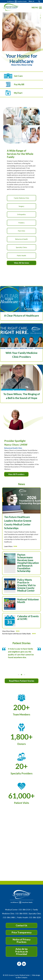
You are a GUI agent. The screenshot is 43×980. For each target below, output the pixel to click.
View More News (11, 631)
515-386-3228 (35, 917)
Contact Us (21, 925)
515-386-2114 (24, 910)
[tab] (19, 675)
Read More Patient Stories (22, 681)
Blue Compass (23, 977)
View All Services (21, 263)
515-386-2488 (9, 917)
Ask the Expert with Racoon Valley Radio (19, 634)
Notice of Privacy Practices (22, 941)
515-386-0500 (21, 914)
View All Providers (16, 474)
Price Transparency (22, 932)
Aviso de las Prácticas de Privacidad (22, 951)
